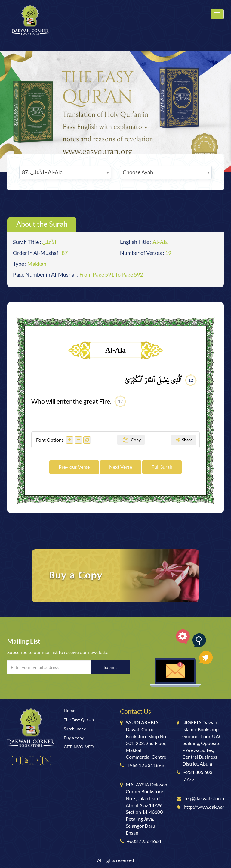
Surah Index (75, 729)
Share (184, 440)
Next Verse (121, 467)
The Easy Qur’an (79, 720)
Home (69, 711)
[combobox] (65, 172)
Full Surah (162, 467)
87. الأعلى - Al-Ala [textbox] (42, 172)
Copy (132, 440)
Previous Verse (74, 467)
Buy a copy (74, 738)
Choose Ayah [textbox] (138, 172)
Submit (110, 667)
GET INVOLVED (79, 747)
